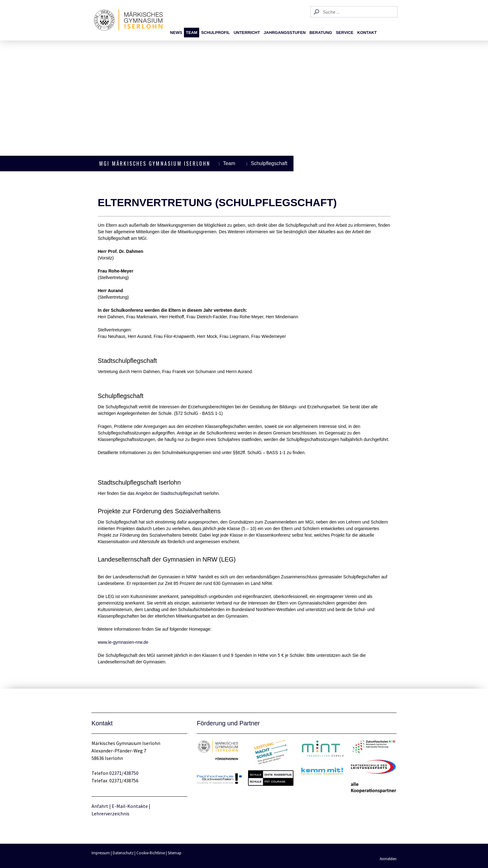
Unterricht (247, 33)
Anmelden (388, 859)
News (176, 33)
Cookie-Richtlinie (151, 853)
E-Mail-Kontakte (130, 806)
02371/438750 (124, 773)
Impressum (101, 853)
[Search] (354, 12)
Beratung (321, 33)
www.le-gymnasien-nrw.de (123, 642)
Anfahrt (100, 806)
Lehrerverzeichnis (110, 813)
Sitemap (175, 853)
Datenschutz (123, 853)
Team (192, 33)
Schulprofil (215, 33)
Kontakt (367, 33)
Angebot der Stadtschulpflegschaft (169, 493)
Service (345, 33)
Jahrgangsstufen (285, 33)
